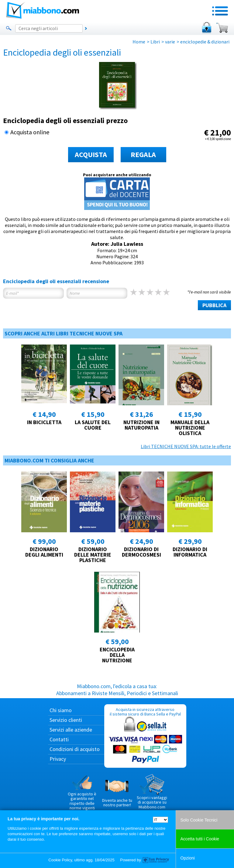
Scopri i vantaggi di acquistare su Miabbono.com (152, 792)
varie (170, 42)
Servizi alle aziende (71, 730)
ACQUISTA (91, 154)
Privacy (58, 759)
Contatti (59, 739)
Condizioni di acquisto (75, 749)
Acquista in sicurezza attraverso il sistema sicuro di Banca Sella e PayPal (145, 736)
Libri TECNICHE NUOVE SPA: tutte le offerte (186, 446)
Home (139, 42)
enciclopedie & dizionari (205, 42)
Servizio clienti (66, 720)
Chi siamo (61, 710)
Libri (155, 42)
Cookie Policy (60, 860)
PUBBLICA (214, 305)
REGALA (143, 154)
